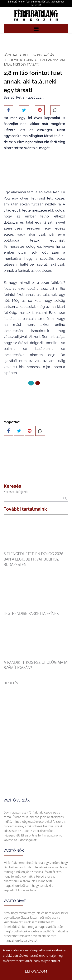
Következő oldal (34, 396)
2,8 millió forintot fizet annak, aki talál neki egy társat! (34, 62)
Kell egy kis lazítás (39, 55)
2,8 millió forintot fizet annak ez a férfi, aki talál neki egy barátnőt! (36, 3)
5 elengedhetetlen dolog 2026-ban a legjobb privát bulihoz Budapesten (34, 559)
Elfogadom (36, 971)
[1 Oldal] (38, 383)
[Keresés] (65, 498)
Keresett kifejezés (16, 492)
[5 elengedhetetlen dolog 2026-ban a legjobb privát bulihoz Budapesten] (36, 549)
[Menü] (36, 28)
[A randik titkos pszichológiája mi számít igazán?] (36, 657)
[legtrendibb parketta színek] (36, 608)
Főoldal (11, 55)
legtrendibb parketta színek (31, 613)
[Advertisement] (36, 721)
